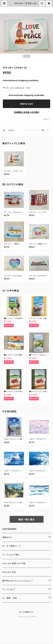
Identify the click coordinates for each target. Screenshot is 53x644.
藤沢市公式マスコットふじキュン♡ (18, 581)
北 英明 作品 (10, 598)
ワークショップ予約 (11, 555)
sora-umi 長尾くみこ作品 (14, 563)
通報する (47, 119)
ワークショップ (9, 589)
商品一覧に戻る (27, 519)
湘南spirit (7, 537)
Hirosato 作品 (9, 572)
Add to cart (26, 104)
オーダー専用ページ (12, 546)
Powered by (27, 617)
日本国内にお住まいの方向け (27, 112)
